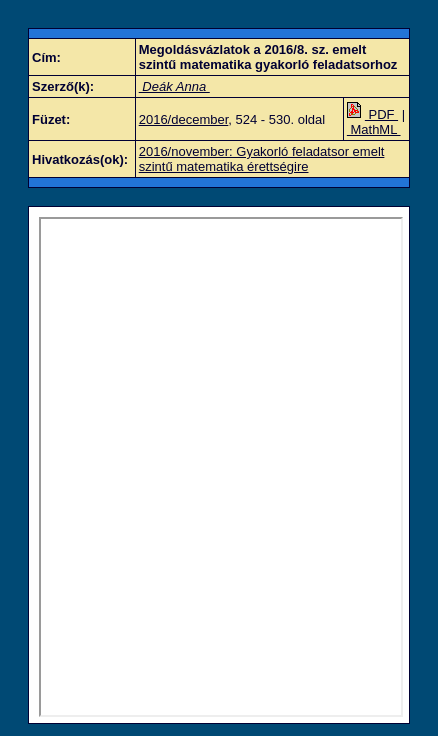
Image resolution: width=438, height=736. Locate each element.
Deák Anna (174, 86)
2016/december (184, 119)
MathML (374, 129)
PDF (372, 114)
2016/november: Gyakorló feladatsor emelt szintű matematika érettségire (262, 159)
